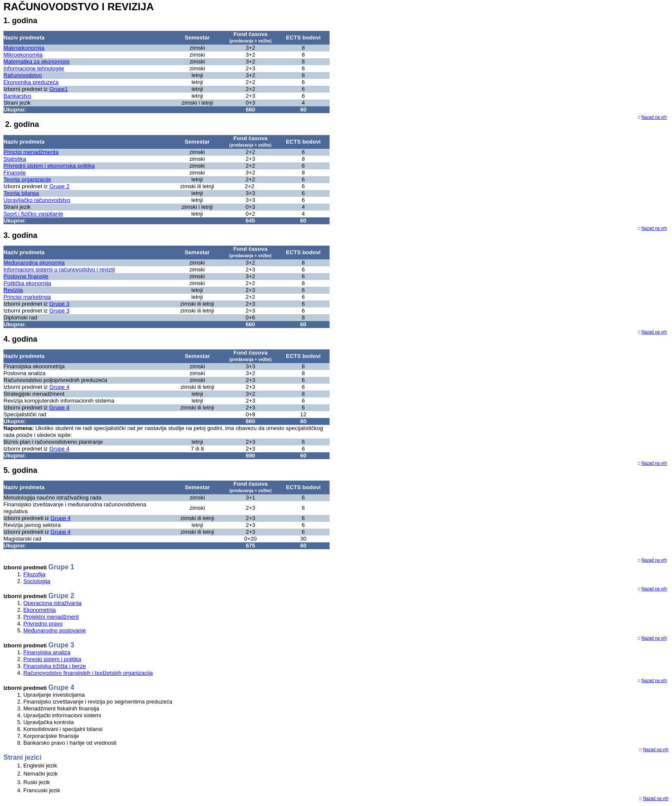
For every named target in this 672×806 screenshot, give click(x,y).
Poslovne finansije (26, 276)
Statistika (15, 159)
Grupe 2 (59, 186)
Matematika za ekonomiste (37, 62)
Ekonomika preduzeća (31, 82)
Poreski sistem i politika (52, 659)
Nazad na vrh (654, 117)
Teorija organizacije (27, 179)
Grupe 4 (59, 387)
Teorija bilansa (21, 193)
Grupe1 (58, 89)
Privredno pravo (43, 624)
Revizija (13, 290)
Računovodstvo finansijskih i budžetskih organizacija (88, 673)
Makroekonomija (24, 48)
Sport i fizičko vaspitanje (33, 214)
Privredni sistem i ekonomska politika (49, 166)
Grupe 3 (59, 304)
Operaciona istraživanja (52, 603)
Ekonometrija (39, 610)
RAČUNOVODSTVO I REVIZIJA (79, 7)
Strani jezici (22, 757)
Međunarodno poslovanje (54, 630)
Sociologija (37, 581)
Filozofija (34, 574)
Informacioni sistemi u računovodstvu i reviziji (59, 269)
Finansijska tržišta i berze (54, 666)
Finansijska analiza (47, 652)
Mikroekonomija (23, 55)
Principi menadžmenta (31, 152)
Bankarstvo (17, 96)
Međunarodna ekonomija (34, 263)
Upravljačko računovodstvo (37, 200)
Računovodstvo (23, 75)
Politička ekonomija (27, 283)
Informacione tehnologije (34, 68)
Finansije (15, 173)
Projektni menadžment (51, 617)
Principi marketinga (27, 297)
